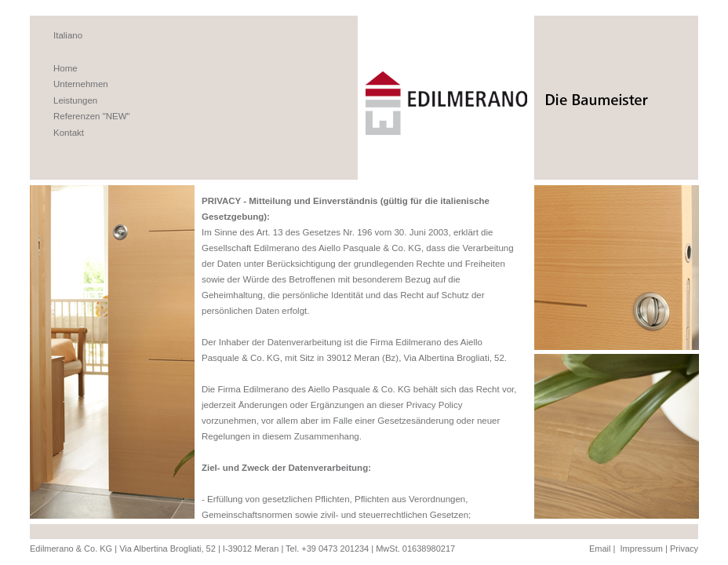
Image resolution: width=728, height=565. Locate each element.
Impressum (642, 549)
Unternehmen (81, 84)
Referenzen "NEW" (92, 116)
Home (66, 68)
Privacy (684, 549)
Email (600, 549)
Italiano (68, 35)
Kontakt (69, 133)
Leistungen (75, 100)
